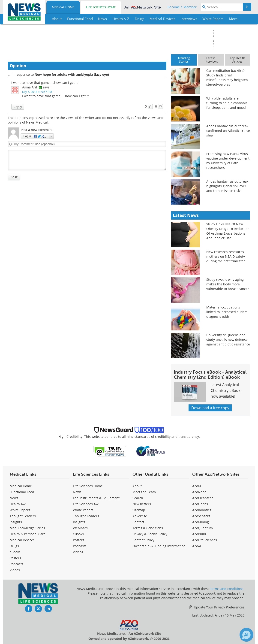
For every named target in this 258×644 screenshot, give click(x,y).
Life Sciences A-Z (86, 504)
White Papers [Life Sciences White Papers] (83, 510)
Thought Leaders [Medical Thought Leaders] (23, 516)
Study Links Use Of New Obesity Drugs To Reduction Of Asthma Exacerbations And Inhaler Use (228, 231)
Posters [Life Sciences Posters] (79, 540)
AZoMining (201, 522)
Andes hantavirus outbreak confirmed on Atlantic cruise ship (228, 131)
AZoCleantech (203, 498)
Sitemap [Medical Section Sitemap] (139, 510)
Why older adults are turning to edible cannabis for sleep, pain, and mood (227, 103)
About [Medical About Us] (137, 486)
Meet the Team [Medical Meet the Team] (144, 492)
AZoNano (199, 492)
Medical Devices (22, 540)
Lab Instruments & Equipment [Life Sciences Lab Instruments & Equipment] (96, 498)
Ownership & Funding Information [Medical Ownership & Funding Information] (159, 546)
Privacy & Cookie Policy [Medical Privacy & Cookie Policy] (150, 534)
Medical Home (63, 7)
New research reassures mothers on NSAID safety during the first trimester (226, 256)
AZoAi (197, 546)
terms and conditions (227, 589)
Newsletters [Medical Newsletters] (142, 504)
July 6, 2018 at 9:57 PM (37, 92)
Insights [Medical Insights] (16, 522)
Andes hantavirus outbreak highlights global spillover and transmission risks (227, 186)
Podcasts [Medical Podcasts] (16, 564)
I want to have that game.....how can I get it (45, 83)
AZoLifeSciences (205, 540)
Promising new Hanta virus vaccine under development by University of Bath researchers (228, 161)
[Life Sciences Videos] (78, 552)
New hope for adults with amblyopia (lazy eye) (72, 74)
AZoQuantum (202, 528)
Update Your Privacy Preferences (216, 607)
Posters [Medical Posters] (15, 558)
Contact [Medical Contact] (138, 522)
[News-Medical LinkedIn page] (48, 609)
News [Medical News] (14, 498)
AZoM (197, 486)
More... (234, 19)
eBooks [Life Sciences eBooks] (78, 534)
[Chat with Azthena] (246, 635)
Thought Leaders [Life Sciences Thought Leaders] (86, 516)
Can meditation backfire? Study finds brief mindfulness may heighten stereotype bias (227, 77)
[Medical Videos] (15, 570)
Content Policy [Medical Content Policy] (143, 540)
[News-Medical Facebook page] (29, 609)
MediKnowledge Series (27, 528)
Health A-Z (18, 504)
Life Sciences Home (101, 7)
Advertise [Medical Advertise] (140, 516)
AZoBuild (199, 534)
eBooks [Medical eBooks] (15, 552)
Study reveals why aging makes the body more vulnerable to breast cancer (228, 284)
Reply (18, 107)
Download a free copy (210, 408)
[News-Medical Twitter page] (38, 609)
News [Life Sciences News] (77, 492)
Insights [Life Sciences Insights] (79, 522)
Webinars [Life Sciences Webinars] (80, 528)
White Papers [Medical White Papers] (20, 510)
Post (14, 177)
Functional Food (22, 492)
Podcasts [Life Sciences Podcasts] (80, 546)
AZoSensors (201, 516)
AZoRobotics (202, 510)
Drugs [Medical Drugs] (14, 546)
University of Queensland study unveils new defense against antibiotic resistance (228, 340)
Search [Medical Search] (138, 498)
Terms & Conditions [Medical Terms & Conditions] (148, 528)
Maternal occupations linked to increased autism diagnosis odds (227, 312)
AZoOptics (200, 504)
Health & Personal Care (28, 534)
